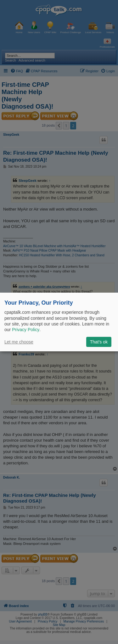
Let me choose (19, 342)
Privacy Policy (26, 330)
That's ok (99, 342)
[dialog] (59, 322)
